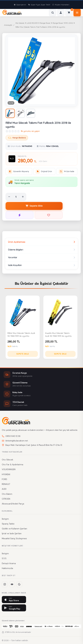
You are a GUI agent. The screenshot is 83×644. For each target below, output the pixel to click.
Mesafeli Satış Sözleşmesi (14, 539)
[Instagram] (5, 584)
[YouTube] (12, 584)
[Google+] (19, 584)
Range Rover (45, 23)
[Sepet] (69, 13)
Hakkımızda (7, 568)
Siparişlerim (20, 5)
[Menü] (77, 13)
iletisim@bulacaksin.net (15, 441)
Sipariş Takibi (8, 524)
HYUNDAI (6, 474)
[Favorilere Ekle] (49, 215)
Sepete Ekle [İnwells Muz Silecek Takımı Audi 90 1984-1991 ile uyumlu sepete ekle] (60, 354)
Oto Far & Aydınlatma (12, 465)
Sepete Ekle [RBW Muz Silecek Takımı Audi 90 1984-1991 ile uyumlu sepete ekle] (23, 354)
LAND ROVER (32, 23)
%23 (12, 159)
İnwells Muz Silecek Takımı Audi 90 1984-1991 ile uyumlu (58, 335)
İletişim (5, 519)
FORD (4, 479)
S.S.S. (4, 558)
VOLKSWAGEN (9, 469)
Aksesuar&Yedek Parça (13, 504)
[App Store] (14, 600)
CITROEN (6, 499)
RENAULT (6, 484)
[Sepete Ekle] (34, 206)
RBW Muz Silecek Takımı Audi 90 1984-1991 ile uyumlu (21, 335)
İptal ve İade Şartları (12, 534)
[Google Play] (14, 608)
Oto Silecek (20, 23)
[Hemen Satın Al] (20, 215)
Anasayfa (8, 25)
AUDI (4, 489)
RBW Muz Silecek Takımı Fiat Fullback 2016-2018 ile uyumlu (40, 27)
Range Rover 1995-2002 (63, 23)
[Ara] (53, 13)
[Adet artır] (23, 197)
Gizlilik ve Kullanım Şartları (14, 529)
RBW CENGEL (52, 146)
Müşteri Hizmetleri (61, 5)
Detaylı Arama (9, 563)
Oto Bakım (7, 494)
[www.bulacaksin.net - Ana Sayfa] (12, 13)
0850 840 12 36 (11, 436)
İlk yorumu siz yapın (30, 131)
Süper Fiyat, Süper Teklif (39, 5)
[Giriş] (61, 13)
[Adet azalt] (9, 197)
